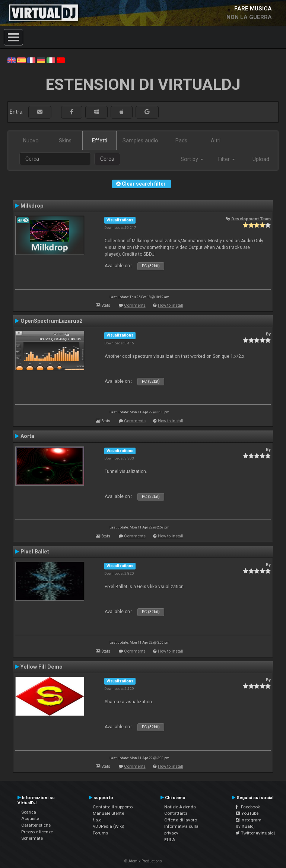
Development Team (251, 219)
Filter (227, 159)
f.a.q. (98, 820)
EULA (170, 840)
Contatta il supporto (113, 807)
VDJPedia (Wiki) (109, 826)
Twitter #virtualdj (255, 833)
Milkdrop (32, 206)
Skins (65, 141)
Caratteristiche (36, 825)
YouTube (247, 813)
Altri (216, 141)
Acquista (30, 818)
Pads (181, 141)
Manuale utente (108, 813)
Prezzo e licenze (37, 832)
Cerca (107, 159)
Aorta (27, 436)
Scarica (29, 812)
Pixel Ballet (35, 552)
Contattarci (176, 813)
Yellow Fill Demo (42, 667)
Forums (100, 833)
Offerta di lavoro (181, 820)
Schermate (32, 838)
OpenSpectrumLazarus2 (51, 321)
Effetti (100, 141)
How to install (171, 305)
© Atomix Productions (143, 861)
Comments (135, 305)
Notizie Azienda (180, 807)
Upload (261, 159)
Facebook (248, 807)
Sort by (192, 159)
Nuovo (31, 141)
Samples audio (140, 141)
